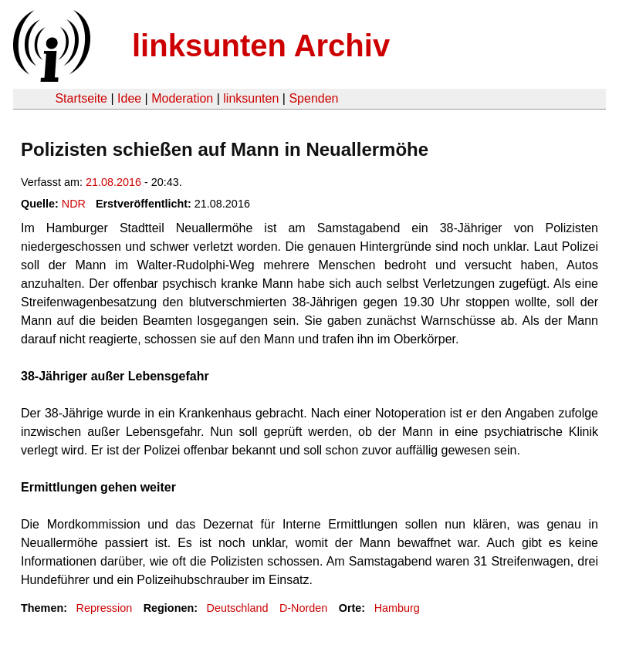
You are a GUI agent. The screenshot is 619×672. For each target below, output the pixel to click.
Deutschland (238, 608)
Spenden (313, 98)
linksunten (251, 98)
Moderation (182, 98)
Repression (104, 608)
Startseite (81, 98)
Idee (129, 98)
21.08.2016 (113, 182)
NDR (74, 204)
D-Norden (303, 608)
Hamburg (397, 608)
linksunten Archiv (261, 46)
